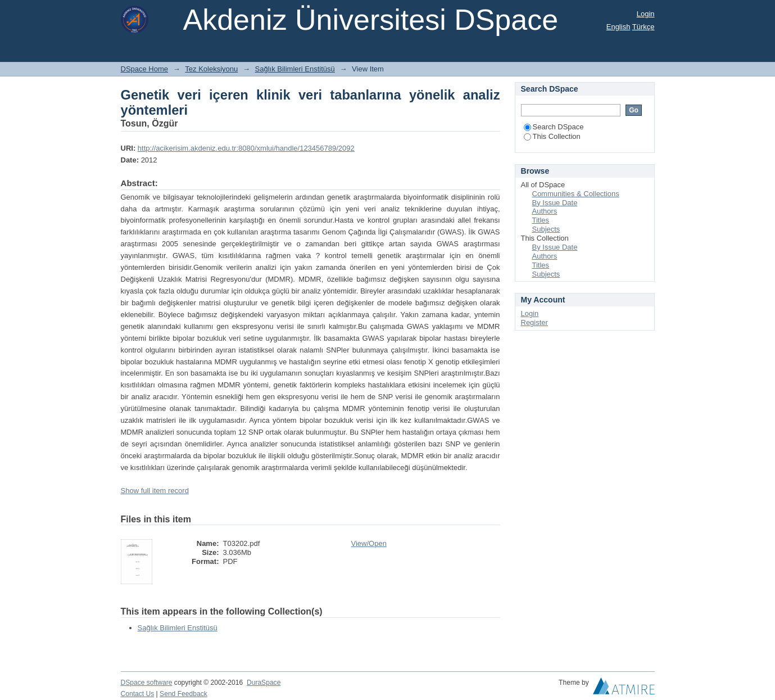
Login (646, 14)
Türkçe (643, 27)
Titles (541, 220)
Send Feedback (183, 694)
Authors (545, 211)
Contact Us (138, 694)
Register (534, 322)
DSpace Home (145, 69)
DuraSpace (264, 683)
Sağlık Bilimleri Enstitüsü (295, 69)
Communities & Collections (576, 194)
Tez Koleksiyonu (211, 69)
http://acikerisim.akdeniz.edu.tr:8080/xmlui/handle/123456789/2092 (246, 148)
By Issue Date (555, 203)
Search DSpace (554, 127)
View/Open (369, 543)
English (618, 27)
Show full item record (155, 491)
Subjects (546, 229)
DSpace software (147, 683)
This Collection (552, 136)
